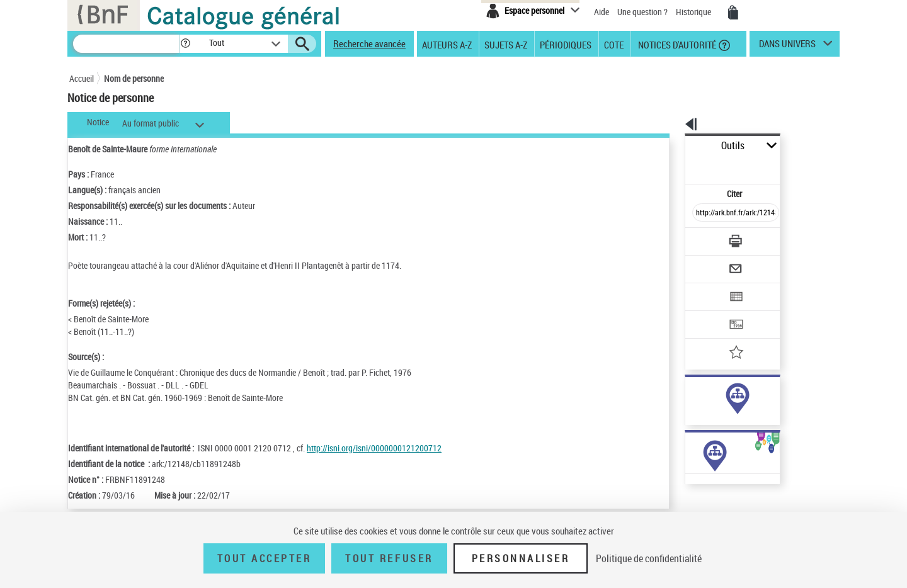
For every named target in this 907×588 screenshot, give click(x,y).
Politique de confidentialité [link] (649, 558)
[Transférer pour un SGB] (706, 287)
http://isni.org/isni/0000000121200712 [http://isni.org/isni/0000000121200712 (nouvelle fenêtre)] (374, 448)
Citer (681, 166)
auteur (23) (692, 396)
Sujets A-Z (506, 44)
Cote (614, 44)
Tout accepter (265, 558)
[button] (185, 44)
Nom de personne (134, 78)
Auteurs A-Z (447, 44)
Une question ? (642, 12)
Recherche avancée (369, 43)
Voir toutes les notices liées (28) (720, 434)
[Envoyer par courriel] (700, 238)
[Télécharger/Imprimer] (703, 213)
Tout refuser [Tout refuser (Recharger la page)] (389, 558)
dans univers (787, 47)
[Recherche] (126, 44)
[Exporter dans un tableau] (709, 263)
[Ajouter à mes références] (708, 312)
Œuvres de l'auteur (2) (693, 503)
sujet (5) (687, 408)
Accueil (82, 78)
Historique (694, 12)
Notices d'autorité (676, 44)
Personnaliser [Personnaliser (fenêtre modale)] (521, 558)
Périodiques (566, 44)
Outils (671, 146)
